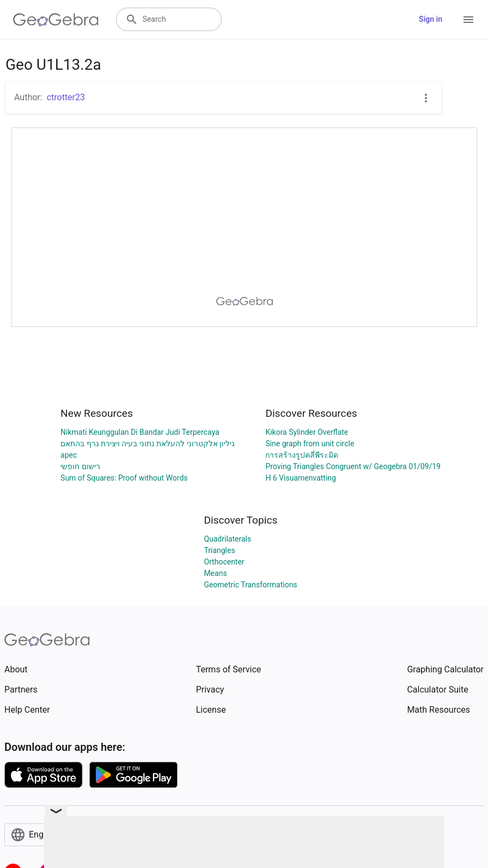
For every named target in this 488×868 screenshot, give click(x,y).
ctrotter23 (66, 97)
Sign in (431, 19)
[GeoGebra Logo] (56, 20)
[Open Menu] (468, 20)
